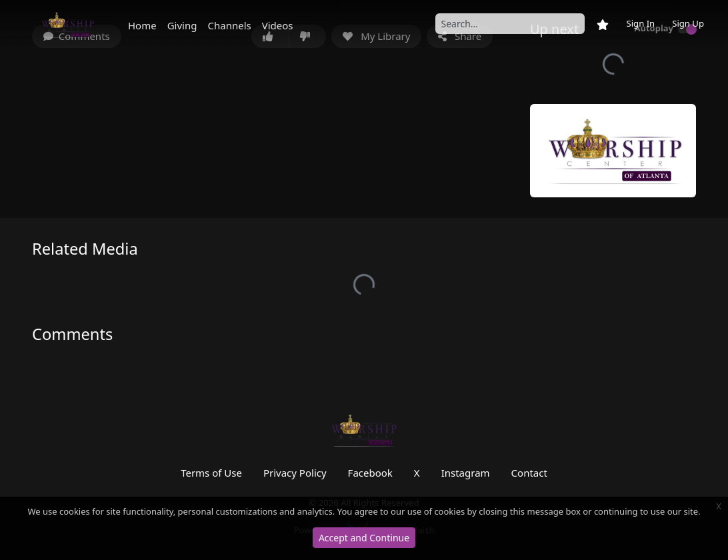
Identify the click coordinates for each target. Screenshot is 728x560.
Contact (529, 473)
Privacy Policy (295, 473)
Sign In (640, 23)
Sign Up (688, 23)
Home (142, 25)
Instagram (466, 473)
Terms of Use (211, 473)
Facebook (370, 473)
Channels (229, 25)
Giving (182, 25)
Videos (278, 25)
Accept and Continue (364, 538)
